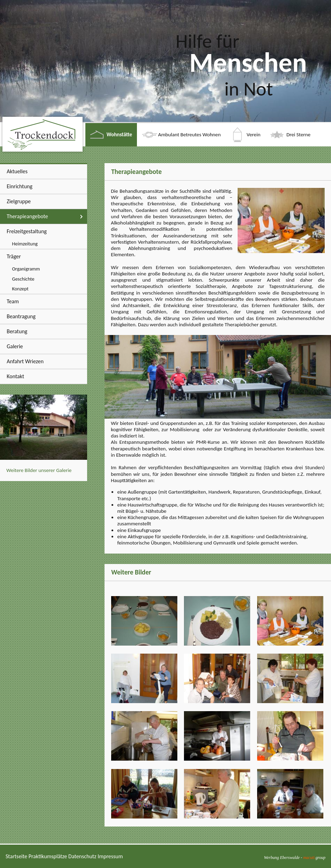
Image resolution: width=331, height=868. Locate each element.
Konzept (20, 289)
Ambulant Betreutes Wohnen (190, 135)
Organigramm (26, 269)
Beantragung (21, 316)
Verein (254, 135)
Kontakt (15, 376)
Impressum (110, 856)
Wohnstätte (119, 135)
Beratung (17, 331)
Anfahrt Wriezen (25, 361)
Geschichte (23, 279)
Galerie (15, 346)
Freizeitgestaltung (27, 231)
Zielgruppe (19, 201)
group (314, 858)
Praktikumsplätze (48, 856)
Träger (14, 256)
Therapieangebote (27, 216)
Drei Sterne (298, 135)
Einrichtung (20, 186)
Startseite (16, 856)
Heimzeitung (25, 244)
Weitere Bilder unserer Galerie (39, 470)
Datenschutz (82, 856)
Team (13, 301)
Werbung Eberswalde (282, 858)
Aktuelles (17, 171)
